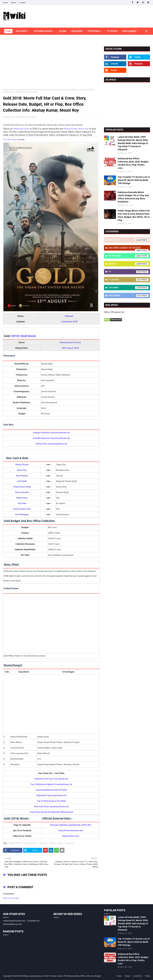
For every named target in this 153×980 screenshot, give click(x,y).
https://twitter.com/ (70, 836)
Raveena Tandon (56, 843)
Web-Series (128, 296)
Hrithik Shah (10, 117)
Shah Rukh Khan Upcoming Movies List (51, 806)
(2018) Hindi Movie (23, 336)
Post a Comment (11, 898)
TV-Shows (128, 280)
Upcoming (14, 90)
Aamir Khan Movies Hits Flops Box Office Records (51, 812)
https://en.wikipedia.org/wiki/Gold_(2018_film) (71, 825)
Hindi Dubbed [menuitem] (129, 31)
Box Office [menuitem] (22, 31)
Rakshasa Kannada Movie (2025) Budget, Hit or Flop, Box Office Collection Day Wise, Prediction (133, 197)
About (14, 2)
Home (6, 2)
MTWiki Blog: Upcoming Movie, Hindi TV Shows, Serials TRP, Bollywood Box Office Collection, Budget (59, 976)
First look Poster (10, 140)
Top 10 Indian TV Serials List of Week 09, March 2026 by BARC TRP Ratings (134, 180)
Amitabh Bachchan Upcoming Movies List (51, 438)
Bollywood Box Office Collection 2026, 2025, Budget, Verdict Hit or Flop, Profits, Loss (133, 163)
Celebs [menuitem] (63, 31)
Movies (128, 264)
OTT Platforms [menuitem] (13, 38)
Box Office (128, 240)
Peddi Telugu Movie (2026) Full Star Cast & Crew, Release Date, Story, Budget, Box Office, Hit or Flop (134, 215)
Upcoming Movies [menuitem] (43, 31)
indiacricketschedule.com (14, 921)
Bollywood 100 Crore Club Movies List (51, 779)
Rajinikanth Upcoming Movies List (51, 795)
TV (128, 272)
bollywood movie (21, 129)
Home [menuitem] (8, 31)
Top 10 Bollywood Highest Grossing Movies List (51, 784)
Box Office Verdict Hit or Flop (128, 249)
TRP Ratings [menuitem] (94, 31)
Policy (148, 976)
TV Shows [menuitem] (112, 31)
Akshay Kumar (71, 129)
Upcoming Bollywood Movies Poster (51, 790)
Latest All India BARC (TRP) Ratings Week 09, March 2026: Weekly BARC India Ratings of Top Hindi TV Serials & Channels (133, 143)
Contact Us (138, 976)
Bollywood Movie (30, 843)
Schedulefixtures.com (12, 924)
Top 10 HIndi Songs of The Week (51, 801)
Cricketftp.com (33, 921)
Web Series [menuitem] (77, 31)
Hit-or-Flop (128, 256)
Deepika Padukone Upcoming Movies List (51, 433)
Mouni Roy (84, 129)
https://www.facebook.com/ (71, 830)
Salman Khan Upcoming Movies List (51, 444)
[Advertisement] (51, 67)
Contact (22, 2)
